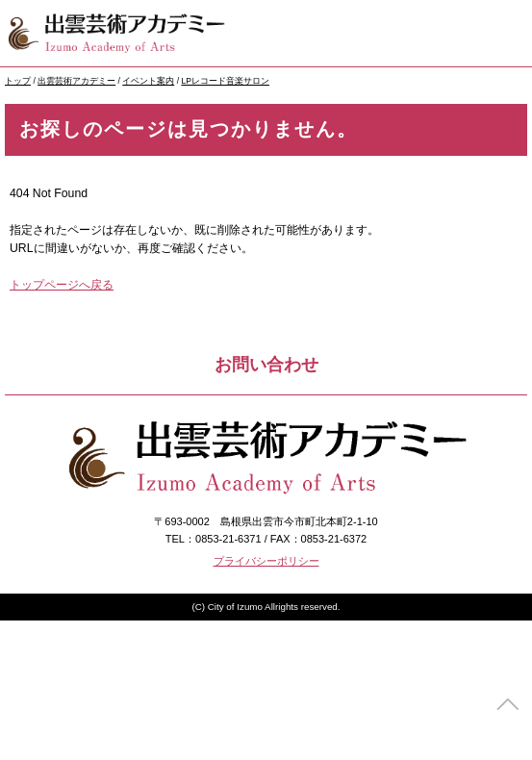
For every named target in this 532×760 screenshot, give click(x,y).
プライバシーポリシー (266, 561)
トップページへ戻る (62, 285)
